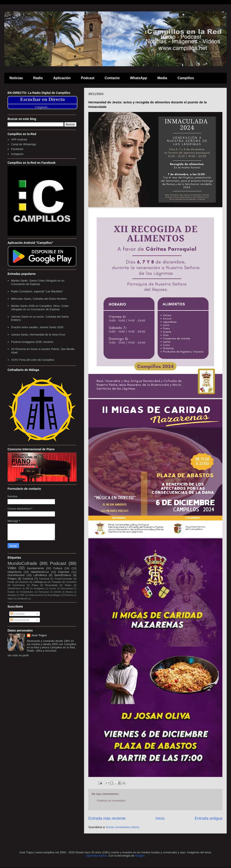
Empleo (11, 592)
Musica (69, 592)
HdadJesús (15, 572)
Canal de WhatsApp (23, 144)
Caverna (28, 579)
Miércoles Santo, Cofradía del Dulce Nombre (39, 299)
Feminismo (19, 585)
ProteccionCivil (36, 595)
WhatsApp (138, 78)
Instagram (17, 154)
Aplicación (62, 78)
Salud (10, 599)
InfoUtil (57, 592)
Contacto (112, 78)
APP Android (19, 139)
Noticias (16, 78)
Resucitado (51, 585)
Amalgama (39, 588)
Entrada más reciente (107, 818)
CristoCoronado (63, 579)
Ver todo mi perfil (18, 655)
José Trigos (39, 635)
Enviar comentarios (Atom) (123, 827)
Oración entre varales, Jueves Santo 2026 (37, 327)
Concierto (71, 582)
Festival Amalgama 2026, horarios (32, 342)
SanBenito (22, 599)
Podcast (88, 78)
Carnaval (44, 579)
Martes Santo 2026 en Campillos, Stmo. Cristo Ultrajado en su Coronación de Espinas (40, 308)
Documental (67, 588)
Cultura (58, 568)
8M (27, 588)
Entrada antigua (209, 818)
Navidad (12, 595)
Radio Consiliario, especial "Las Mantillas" (37, 291)
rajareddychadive (96, 856)
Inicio (160, 818)
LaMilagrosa (40, 582)
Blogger (140, 856)
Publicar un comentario (111, 801)
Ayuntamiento (35, 568)
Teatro (68, 585)
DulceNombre (16, 575)
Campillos (186, 78)
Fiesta (11, 582)
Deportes (64, 572)
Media (162, 78)
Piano (35, 585)
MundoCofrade (22, 563)
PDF (22, 595)
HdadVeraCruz (40, 572)
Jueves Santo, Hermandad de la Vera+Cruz (38, 335)
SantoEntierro (63, 575)
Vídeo (12, 568)
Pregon (12, 579)
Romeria (69, 595)
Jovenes (24, 582)
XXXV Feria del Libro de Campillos (33, 360)
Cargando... (42, 107)
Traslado (56, 582)
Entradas (17, 614)
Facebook (17, 149)
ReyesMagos (54, 595)
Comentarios (20, 620)
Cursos (53, 588)
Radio (38, 78)
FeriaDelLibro (27, 592)
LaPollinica (40, 575)
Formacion (44, 592)
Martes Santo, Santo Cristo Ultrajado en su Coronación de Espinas (38, 282)
